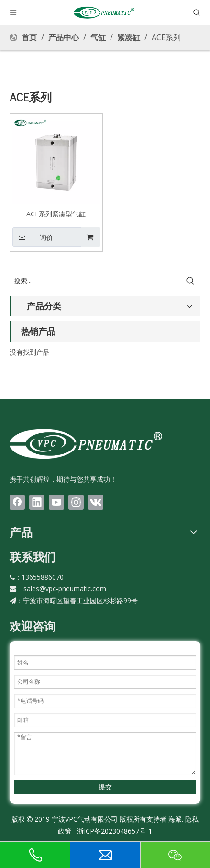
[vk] (96, 502)
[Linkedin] (37, 502)
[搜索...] (95, 281)
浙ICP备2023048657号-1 (115, 831)
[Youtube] (56, 502)
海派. (175, 819)
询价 (33, 237)
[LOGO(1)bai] (86, 444)
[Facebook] (17, 502)
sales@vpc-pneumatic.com (65, 589)
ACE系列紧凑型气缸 (56, 214)
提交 (105, 787)
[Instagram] (76, 502)
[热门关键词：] (190, 281)
